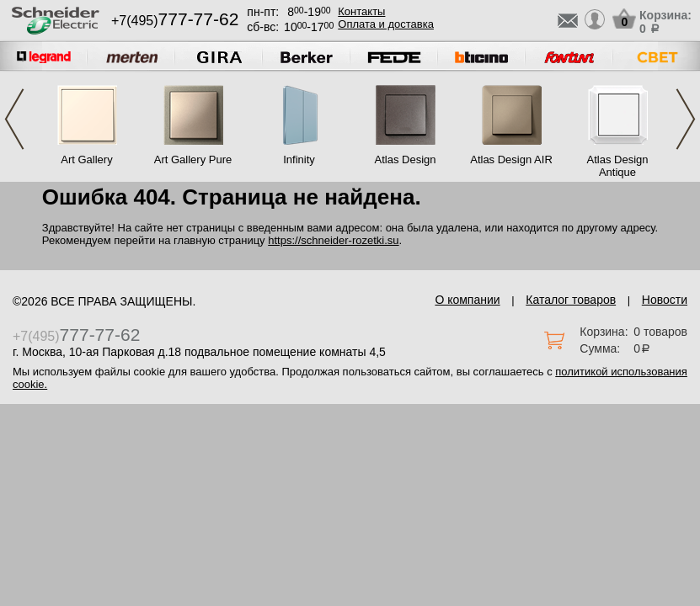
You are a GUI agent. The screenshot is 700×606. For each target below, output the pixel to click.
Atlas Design (406, 159)
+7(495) (175, 21)
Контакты (361, 11)
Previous (14, 119)
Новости (665, 300)
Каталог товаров (571, 300)
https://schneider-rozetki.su (333, 240)
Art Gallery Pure (193, 159)
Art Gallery (86, 159)
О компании (467, 300)
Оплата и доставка (386, 24)
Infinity (299, 159)
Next (686, 119)
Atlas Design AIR (511, 159)
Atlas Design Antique (618, 166)
